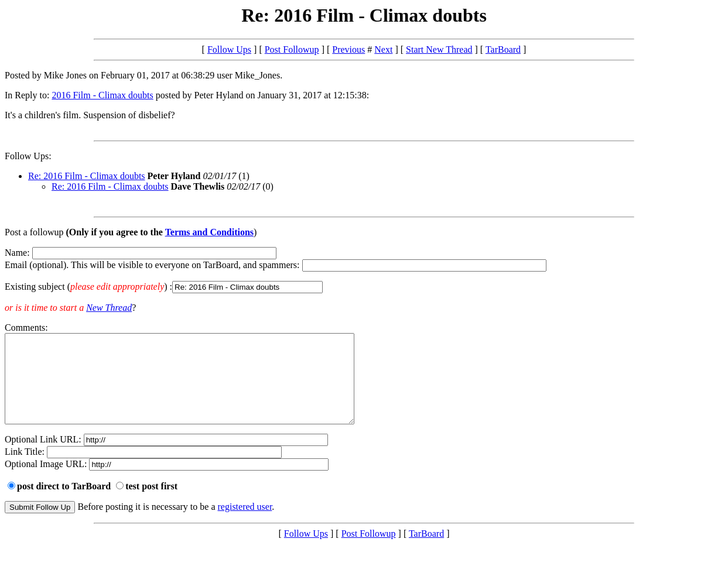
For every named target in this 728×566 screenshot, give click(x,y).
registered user (245, 524)
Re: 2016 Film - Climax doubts (87, 176)
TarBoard (503, 49)
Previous (348, 49)
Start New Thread (439, 49)
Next (383, 49)
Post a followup (34, 232)
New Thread (109, 308)
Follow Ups (229, 49)
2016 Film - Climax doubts (102, 95)
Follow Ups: (28, 156)
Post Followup (292, 49)
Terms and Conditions (209, 232)
